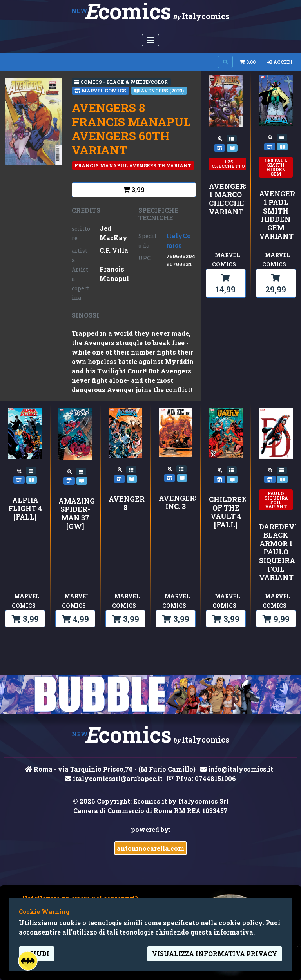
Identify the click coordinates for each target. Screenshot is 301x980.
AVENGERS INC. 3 (176, 503)
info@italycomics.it (237, 769)
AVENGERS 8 (125, 503)
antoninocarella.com (150, 848)
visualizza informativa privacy (215, 954)
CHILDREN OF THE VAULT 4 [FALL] (226, 512)
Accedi (280, 62)
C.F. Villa (114, 250)
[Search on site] (225, 62)
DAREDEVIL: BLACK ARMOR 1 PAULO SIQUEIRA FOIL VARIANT (276, 552)
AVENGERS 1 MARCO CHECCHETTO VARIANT (226, 199)
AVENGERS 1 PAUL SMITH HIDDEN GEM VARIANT (276, 215)
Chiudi (37, 954)
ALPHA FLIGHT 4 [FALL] (25, 509)
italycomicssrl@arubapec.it (114, 778)
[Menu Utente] (150, 40)
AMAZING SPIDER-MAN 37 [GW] (75, 514)
